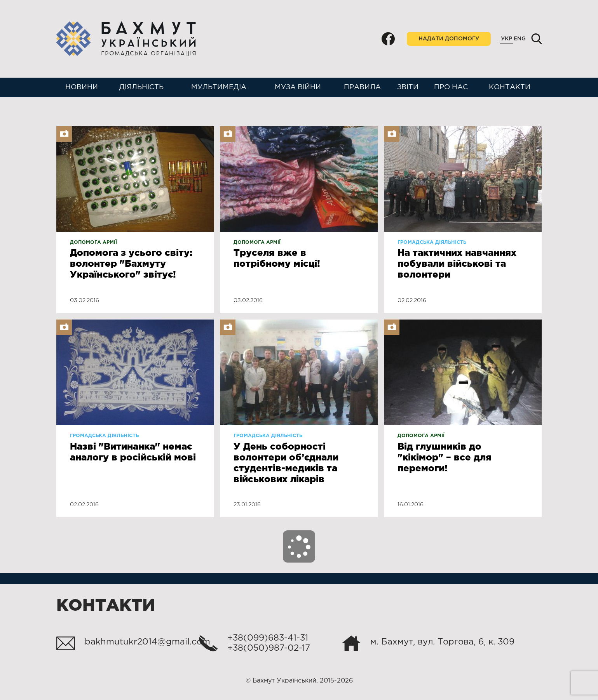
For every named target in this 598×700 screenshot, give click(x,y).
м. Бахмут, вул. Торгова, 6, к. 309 (442, 642)
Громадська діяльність (432, 242)
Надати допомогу (449, 39)
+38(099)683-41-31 (268, 638)
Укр (506, 39)
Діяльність (141, 87)
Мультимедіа (219, 87)
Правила (362, 87)
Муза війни (298, 87)
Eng (520, 39)
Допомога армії (93, 242)
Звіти (408, 87)
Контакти (510, 87)
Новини (82, 87)
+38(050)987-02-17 (269, 648)
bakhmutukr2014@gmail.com (147, 642)
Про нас (451, 87)
